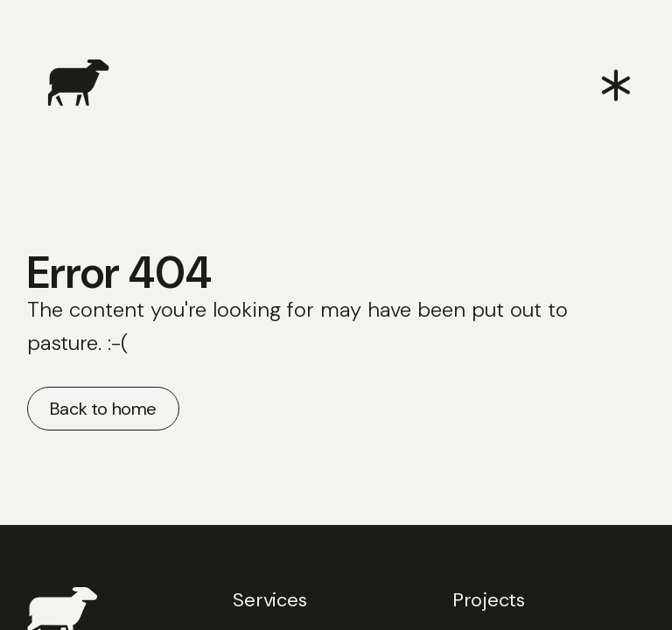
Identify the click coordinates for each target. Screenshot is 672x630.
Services (269, 600)
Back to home (103, 409)
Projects (489, 600)
